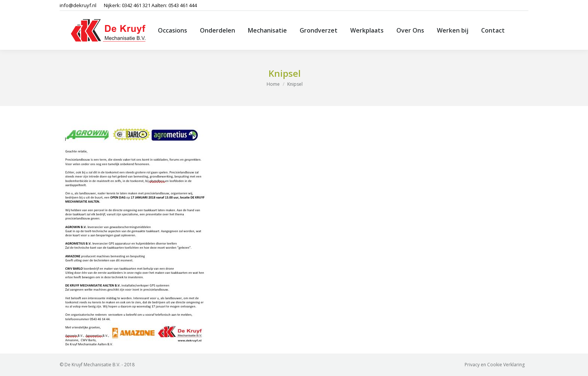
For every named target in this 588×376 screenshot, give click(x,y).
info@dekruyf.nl (78, 5)
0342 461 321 (136, 5)
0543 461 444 (183, 5)
